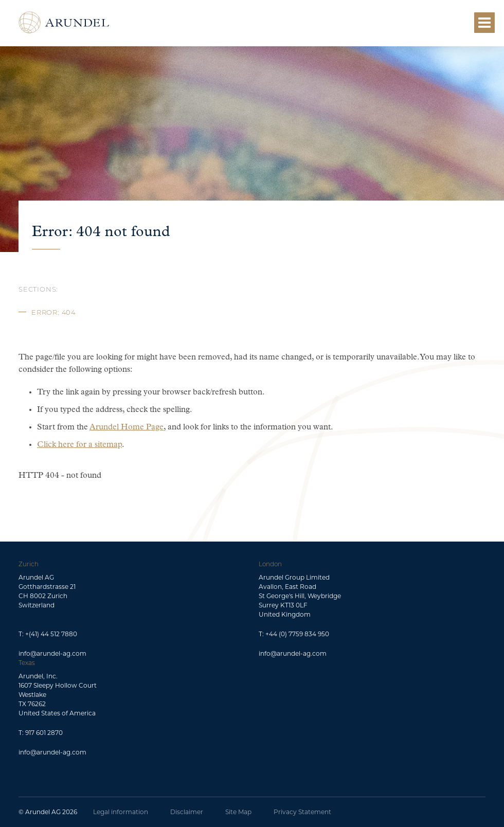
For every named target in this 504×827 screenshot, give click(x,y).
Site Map (238, 812)
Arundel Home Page (127, 427)
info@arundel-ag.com (52, 653)
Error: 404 (53, 312)
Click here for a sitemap (79, 445)
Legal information (121, 812)
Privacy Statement (302, 812)
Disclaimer (187, 812)
